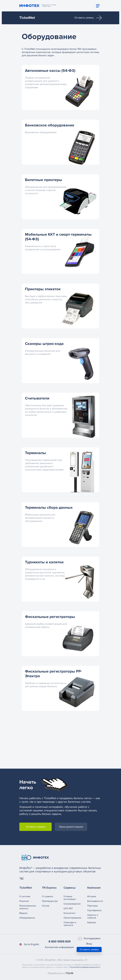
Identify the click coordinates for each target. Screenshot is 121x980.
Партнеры (93, 906)
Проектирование (72, 918)
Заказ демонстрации (71, 827)
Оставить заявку (88, 18)
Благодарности (95, 901)
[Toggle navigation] (98, 6)
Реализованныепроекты (28, 907)
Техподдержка (89, 939)
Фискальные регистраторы (50, 617)
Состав (46, 906)
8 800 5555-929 (60, 941)
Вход (89, 944)
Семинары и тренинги (70, 924)
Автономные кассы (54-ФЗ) (50, 71)
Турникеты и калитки (44, 562)
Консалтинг (70, 913)
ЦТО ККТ (68, 908)
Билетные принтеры (44, 180)
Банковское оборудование (50, 125)
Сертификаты (94, 910)
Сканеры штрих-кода (44, 344)
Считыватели (37, 398)
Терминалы (35, 453)
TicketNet (27, 18)
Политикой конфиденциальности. (85, 967)
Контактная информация (59, 947)
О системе (25, 896)
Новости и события (93, 916)
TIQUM (69, 973)
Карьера (92, 922)
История (92, 896)
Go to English (29, 944)
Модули (23, 913)
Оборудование (27, 918)
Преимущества (50, 901)
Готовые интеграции (70, 898)
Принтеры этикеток (43, 289)
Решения (24, 901)
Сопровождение (72, 904)
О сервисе (48, 896)
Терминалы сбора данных (49, 508)
